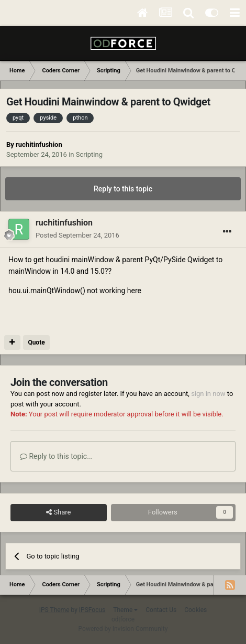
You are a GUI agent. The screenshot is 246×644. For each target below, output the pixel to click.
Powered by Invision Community (123, 629)
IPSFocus (92, 610)
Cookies (195, 610)
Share (58, 512)
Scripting (89, 154)
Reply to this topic (123, 189)
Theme (125, 610)
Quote (36, 342)
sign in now (208, 394)
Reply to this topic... (56, 456)
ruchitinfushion (39, 144)
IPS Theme (54, 610)
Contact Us (161, 610)
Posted (77, 235)
